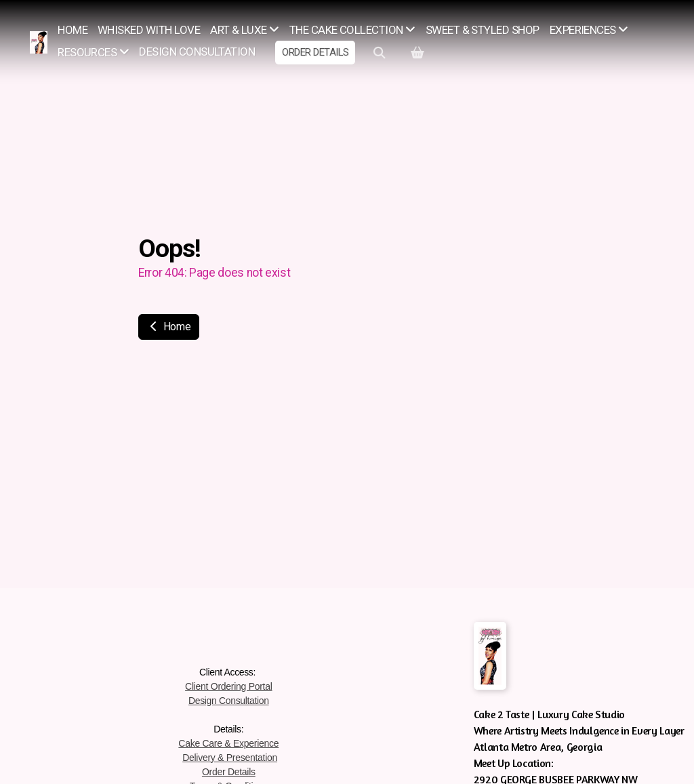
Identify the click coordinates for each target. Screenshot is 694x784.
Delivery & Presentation (230, 758)
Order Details (229, 772)
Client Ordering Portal (228, 686)
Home (169, 327)
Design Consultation (229, 701)
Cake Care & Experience (228, 743)
